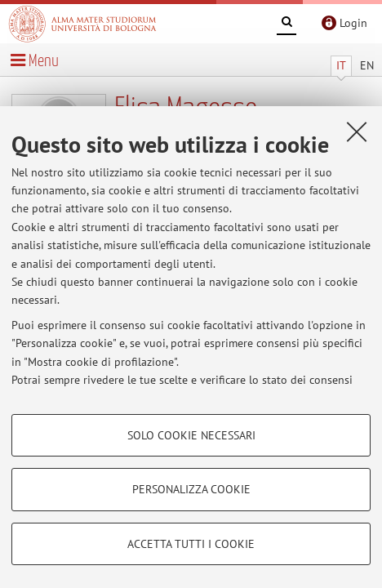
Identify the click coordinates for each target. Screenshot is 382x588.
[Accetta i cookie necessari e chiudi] (357, 131)
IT (341, 65)
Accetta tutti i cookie (191, 544)
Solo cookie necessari (191, 435)
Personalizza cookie (191, 489)
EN (367, 65)
